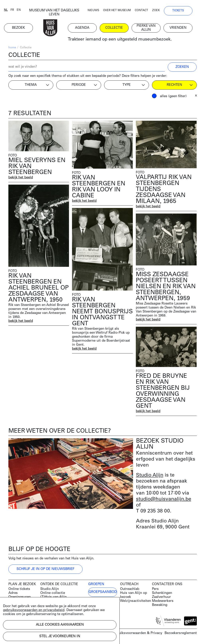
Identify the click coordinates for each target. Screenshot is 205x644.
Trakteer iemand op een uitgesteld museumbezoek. (124, 40)
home (12, 48)
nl (10, 10)
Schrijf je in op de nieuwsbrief (45, 569)
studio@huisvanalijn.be (164, 500)
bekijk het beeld (21, 178)
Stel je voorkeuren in (60, 636)
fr (17, 10)
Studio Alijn (150, 476)
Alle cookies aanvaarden (60, 625)
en (23, 10)
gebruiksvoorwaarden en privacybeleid (34, 610)
